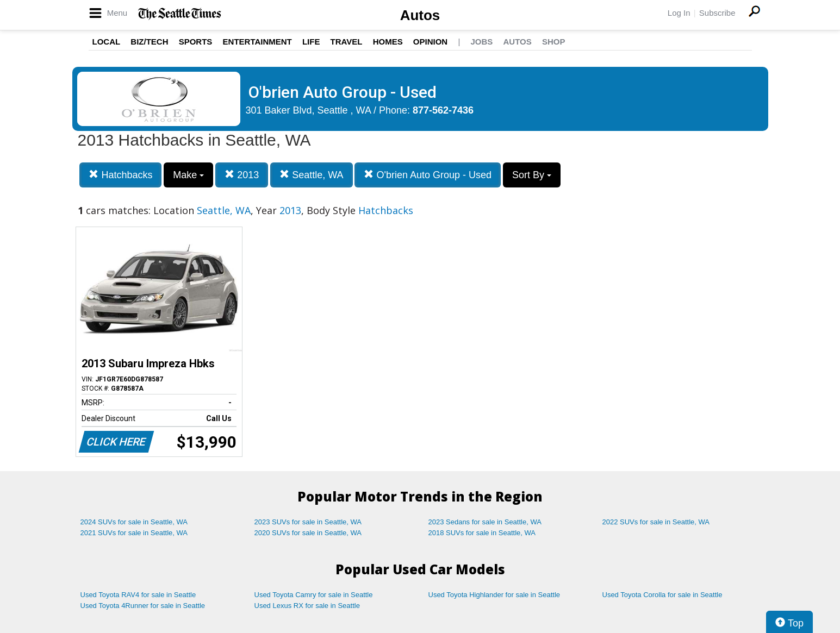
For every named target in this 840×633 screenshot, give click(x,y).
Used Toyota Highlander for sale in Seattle (494, 595)
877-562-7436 (443, 110)
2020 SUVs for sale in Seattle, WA (308, 533)
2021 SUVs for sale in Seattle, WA (134, 533)
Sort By (532, 175)
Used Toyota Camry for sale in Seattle (314, 595)
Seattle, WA (311, 175)
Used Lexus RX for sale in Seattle (307, 606)
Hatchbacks (120, 175)
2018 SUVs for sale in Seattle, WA (482, 533)
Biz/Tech (149, 42)
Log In (679, 13)
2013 (242, 175)
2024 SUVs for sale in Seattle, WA (134, 522)
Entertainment (257, 42)
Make (188, 175)
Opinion (430, 42)
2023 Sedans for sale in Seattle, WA (485, 522)
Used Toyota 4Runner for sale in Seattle (143, 606)
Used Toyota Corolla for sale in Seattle (662, 595)
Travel (347, 42)
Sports (196, 42)
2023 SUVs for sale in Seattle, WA (308, 522)
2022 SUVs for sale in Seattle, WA (656, 522)
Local (107, 42)
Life (311, 42)
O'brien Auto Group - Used (428, 175)
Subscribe (717, 13)
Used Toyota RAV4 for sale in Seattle (138, 595)
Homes (388, 42)
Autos (420, 15)
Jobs (481, 42)
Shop (554, 42)
